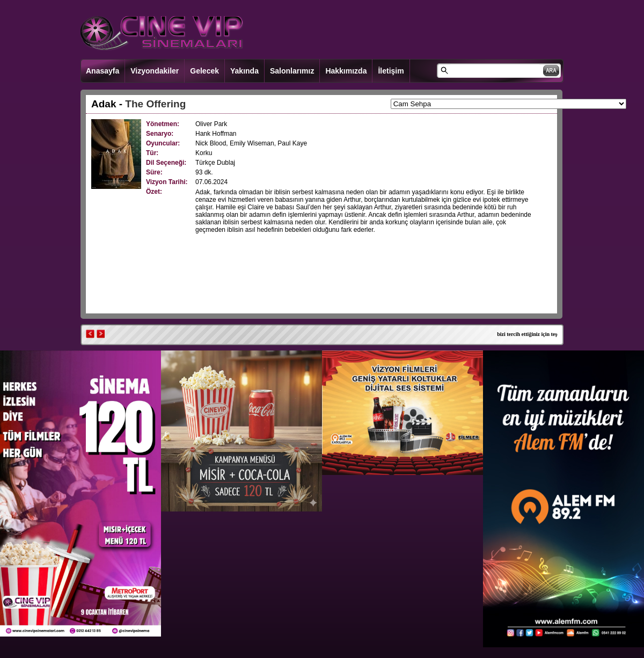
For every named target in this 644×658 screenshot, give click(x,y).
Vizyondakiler (155, 71)
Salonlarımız (292, 71)
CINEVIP (162, 33)
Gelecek (204, 71)
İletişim (391, 71)
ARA (551, 71)
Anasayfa (103, 71)
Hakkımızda (346, 71)
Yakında (244, 71)
